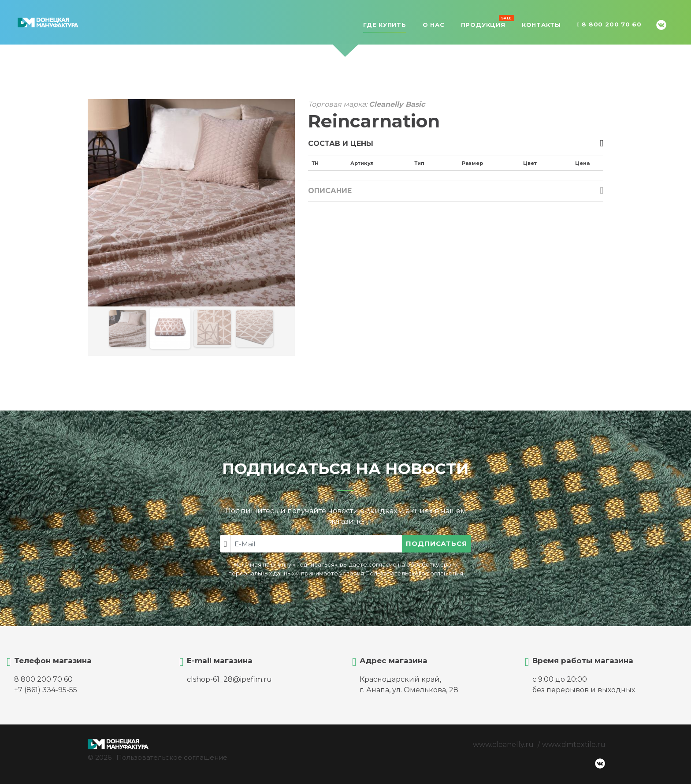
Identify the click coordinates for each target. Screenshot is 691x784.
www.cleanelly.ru (503, 745)
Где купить (385, 25)
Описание (330, 191)
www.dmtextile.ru (574, 745)
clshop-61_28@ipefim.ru (229, 679)
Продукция (483, 24)
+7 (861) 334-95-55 (46, 690)
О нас (434, 25)
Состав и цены (341, 144)
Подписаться (437, 543)
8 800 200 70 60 (609, 25)
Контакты (541, 25)
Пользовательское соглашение (172, 757)
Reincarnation (374, 121)
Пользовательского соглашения (414, 573)
